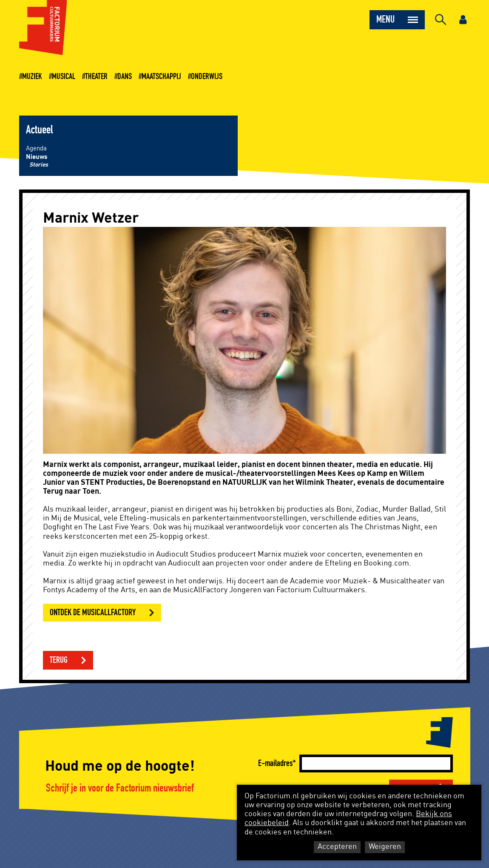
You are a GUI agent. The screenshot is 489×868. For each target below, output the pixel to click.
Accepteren (337, 847)
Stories (39, 165)
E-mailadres (275, 763)
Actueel (39, 130)
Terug (59, 660)
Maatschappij (161, 76)
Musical (64, 76)
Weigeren (385, 847)
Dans (125, 76)
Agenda (36, 148)
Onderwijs (207, 76)
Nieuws (37, 157)
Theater (96, 76)
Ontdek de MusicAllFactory (93, 612)
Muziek (32, 76)
